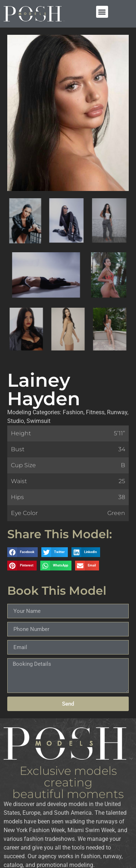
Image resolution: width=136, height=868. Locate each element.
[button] (102, 12)
